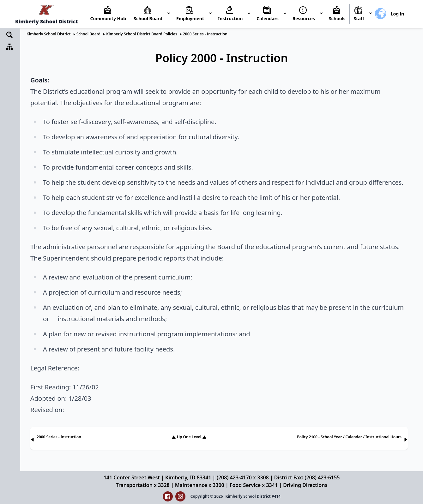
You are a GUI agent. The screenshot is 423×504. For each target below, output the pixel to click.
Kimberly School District (49, 34)
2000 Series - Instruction (205, 34)
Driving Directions (305, 485)
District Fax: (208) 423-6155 (307, 477)
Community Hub (108, 18)
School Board (88, 34)
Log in (397, 14)
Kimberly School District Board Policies (142, 34)
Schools (337, 18)
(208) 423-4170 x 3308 (243, 477)
